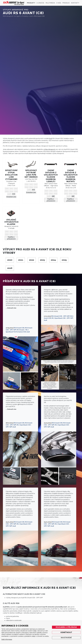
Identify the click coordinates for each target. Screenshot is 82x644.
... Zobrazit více (11, 308)
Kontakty (75, 3)
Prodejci (66, 3)
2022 (16, 188)
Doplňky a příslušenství (51, 200)
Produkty (31, 3)
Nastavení (66, 638)
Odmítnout (66, 632)
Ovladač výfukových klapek (11, 222)
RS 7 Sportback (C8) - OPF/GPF (62, 318)
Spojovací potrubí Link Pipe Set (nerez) (31, 174)
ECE (14, 194)
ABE (53, 196)
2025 (16, 191)
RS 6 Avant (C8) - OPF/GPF (61, 316)
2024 (11, 191)
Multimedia (50, 3)
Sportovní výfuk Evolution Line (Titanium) (11, 175)
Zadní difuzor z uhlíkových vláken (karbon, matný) (71, 176)
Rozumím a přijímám (66, 627)
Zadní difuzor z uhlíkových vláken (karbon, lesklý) (51, 176)
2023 (7, 191)
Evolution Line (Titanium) (11, 183)
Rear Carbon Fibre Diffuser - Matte (71, 186)
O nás (59, 3)
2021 (11, 188)
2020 (7, 188)
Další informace (7, 639)
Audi (50, 138)
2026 (9, 194)
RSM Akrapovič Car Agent (12, 16)
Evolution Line (11, 197)
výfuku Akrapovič (49, 149)
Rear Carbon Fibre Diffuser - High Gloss (51, 186)
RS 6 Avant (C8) (19, 328)
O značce (40, 3)
